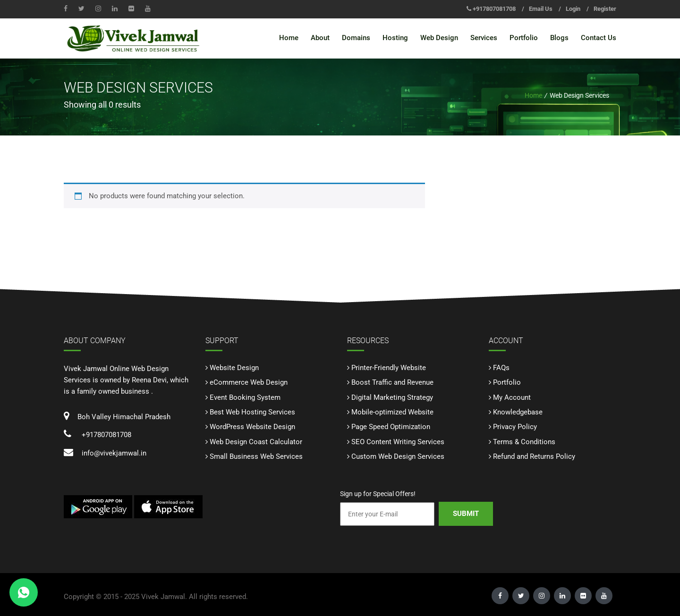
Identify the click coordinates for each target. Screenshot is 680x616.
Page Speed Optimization (391, 427)
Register (605, 9)
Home (289, 38)
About (320, 38)
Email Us (541, 9)
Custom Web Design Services (398, 456)
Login (573, 9)
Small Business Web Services (256, 456)
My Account (512, 397)
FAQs (501, 367)
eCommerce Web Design (249, 382)
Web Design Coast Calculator (256, 441)
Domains (356, 38)
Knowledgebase (518, 412)
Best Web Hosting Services (252, 412)
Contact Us (599, 38)
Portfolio (524, 38)
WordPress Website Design (252, 427)
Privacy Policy (515, 427)
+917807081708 (494, 9)
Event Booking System (245, 397)
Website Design (234, 367)
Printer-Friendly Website (389, 367)
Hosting (395, 38)
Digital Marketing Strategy (392, 397)
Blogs (559, 38)
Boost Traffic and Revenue (392, 382)
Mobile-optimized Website (392, 412)
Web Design (439, 38)
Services (484, 38)
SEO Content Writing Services (398, 441)
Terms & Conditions (524, 441)
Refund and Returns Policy (534, 456)
